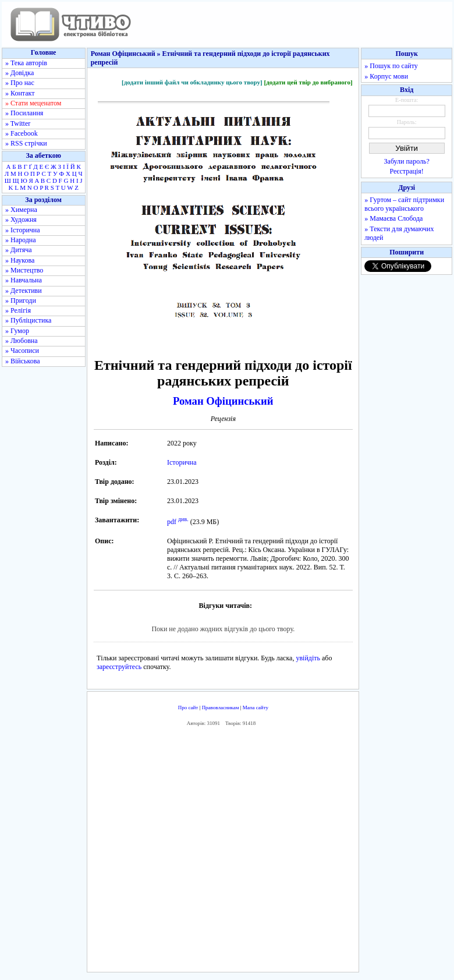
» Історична (23, 230)
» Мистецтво (24, 270)
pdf (172, 522)
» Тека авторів (26, 63)
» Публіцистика (28, 320)
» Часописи (22, 351)
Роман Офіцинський (223, 401)
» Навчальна (24, 280)
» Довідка (19, 73)
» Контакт (20, 93)
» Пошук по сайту (391, 66)
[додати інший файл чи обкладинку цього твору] (192, 82)
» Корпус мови (386, 76)
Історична (182, 462)
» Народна (21, 240)
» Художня (21, 220)
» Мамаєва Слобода (393, 218)
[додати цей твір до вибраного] (308, 82)
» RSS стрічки (26, 143)
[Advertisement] (260, 852)
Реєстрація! (407, 171)
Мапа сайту (256, 707)
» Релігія (18, 310)
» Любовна (22, 341)
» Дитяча (19, 250)
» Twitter (18, 123)
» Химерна (21, 210)
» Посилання (24, 113)
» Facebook (22, 133)
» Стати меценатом (33, 103)
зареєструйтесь (119, 667)
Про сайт (188, 707)
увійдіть (308, 658)
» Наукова (20, 260)
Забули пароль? (407, 161)
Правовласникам (221, 707)
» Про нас (20, 83)
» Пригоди (21, 300)
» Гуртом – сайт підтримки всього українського (404, 204)
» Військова (23, 361)
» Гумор (17, 331)
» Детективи (24, 291)
